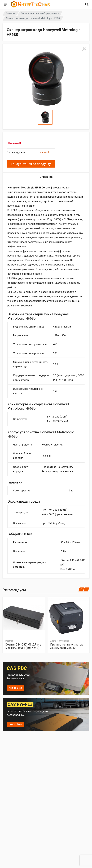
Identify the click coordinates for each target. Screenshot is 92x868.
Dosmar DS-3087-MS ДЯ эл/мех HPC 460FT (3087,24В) (23, 646)
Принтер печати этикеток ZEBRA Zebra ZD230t (67, 646)
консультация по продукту (31, 164)
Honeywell (44, 152)
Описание (46, 177)
